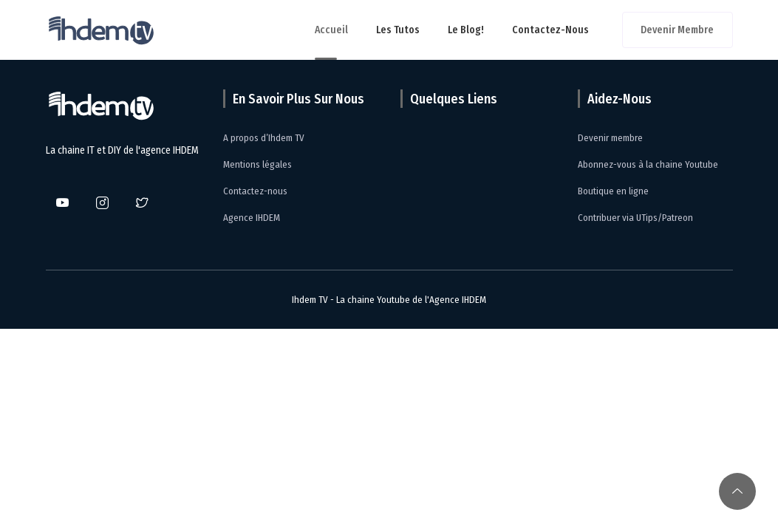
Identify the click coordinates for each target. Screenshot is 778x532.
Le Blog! (466, 30)
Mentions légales (257, 164)
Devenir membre (677, 30)
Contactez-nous (550, 30)
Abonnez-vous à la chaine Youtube (648, 164)
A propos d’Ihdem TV (264, 138)
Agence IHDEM (252, 218)
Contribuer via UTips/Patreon (635, 218)
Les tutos (398, 30)
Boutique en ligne (613, 191)
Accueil (331, 30)
